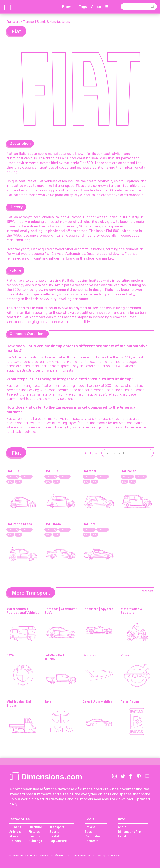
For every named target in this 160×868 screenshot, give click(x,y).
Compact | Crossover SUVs (61, 611)
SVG (10, 482)
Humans (15, 827)
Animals (15, 832)
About (96, 7)
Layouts (34, 836)
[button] (90, 453)
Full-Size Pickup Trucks (56, 657)
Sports (54, 832)
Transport (13, 22)
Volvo (125, 655)
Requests (91, 841)
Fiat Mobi (89, 471)
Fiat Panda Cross (19, 524)
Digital (54, 836)
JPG (19, 482)
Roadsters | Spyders (98, 609)
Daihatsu (89, 655)
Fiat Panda (129, 471)
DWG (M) (27, 477)
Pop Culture (58, 841)
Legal (122, 836)
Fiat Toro (89, 524)
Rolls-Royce (130, 702)
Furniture (35, 827)
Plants (14, 836)
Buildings (35, 841)
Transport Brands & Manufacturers (46, 22)
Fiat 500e (51, 471)
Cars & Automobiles (97, 702)
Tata (48, 702)
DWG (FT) (13, 477)
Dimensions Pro (129, 832)
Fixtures (34, 832)
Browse (68, 7)
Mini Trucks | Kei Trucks (19, 704)
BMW (10, 655)
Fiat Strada (53, 524)
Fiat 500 (13, 471)
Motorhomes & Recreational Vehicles (23, 611)
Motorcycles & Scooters (131, 611)
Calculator (92, 836)
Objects (15, 841)
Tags (83, 7)
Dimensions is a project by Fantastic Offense (36, 855)
